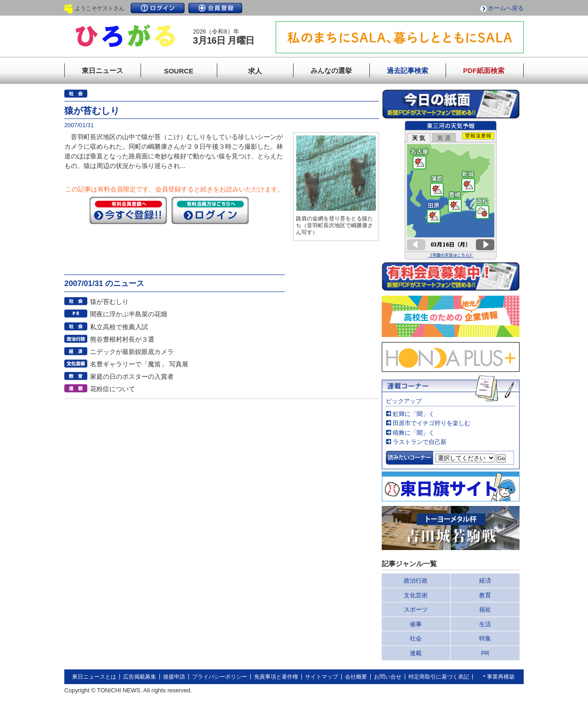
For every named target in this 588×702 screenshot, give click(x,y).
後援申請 (174, 677)
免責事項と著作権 (276, 677)
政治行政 (416, 581)
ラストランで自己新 (420, 442)
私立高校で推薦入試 (119, 327)
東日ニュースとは (94, 677)
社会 (416, 638)
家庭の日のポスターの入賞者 (132, 376)
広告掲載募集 (140, 677)
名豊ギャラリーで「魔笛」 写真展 (139, 364)
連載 (416, 653)
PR (485, 653)
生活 (485, 624)
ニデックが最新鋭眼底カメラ (132, 352)
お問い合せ (388, 677)
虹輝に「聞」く (414, 414)
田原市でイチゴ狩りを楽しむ (432, 423)
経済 (485, 581)
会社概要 (356, 677)
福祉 (485, 609)
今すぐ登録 (128, 210)
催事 (416, 624)
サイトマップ (322, 677)
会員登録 (215, 8)
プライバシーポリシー (220, 677)
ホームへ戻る (506, 8)
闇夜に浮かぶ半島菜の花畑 (129, 314)
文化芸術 (416, 595)
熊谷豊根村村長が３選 (122, 339)
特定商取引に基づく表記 (439, 677)
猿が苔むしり (109, 302)
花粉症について (113, 389)
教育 (485, 595)
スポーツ (416, 609)
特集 (485, 638)
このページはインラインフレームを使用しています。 (451, 190)
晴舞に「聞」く (414, 433)
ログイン (158, 8)
